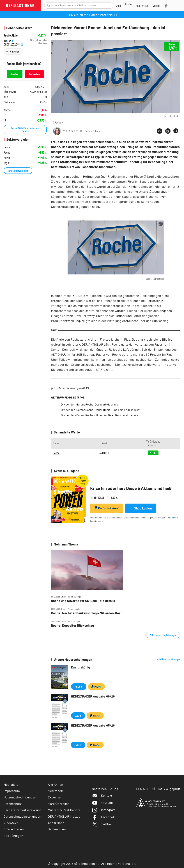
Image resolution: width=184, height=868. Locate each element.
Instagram (104, 810)
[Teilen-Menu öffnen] (160, 131)
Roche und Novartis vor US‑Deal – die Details (83, 601)
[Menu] (175, 6)
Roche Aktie (11, 35)
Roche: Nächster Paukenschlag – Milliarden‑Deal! (87, 613)
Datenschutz (13, 804)
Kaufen (15, 74)
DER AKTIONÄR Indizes (64, 816)
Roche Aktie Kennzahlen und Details (25, 130)
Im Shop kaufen (141, 508)
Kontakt (102, 795)
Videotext (11, 823)
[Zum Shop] (118, 6)
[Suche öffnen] (49, 5)
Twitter (102, 824)
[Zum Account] (128, 4)
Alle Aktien (55, 784)
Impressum (12, 791)
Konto (176, 517)
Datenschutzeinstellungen (22, 816)
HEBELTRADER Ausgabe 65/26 (93, 725)
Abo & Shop (56, 823)
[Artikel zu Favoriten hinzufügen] (176, 131)
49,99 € (79, 686)
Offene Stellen (14, 829)
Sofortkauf (107, 508)
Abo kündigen (13, 836)
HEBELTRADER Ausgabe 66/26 (93, 696)
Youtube (102, 803)
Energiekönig (80, 667)
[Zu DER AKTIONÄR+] (142, 6)
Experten (54, 797)
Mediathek (55, 791)
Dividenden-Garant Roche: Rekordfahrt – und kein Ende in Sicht (101, 410)
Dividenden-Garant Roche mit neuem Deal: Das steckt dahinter (100, 415)
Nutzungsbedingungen (20, 797)
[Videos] (156, 6)
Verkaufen (34, 74)
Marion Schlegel (93, 131)
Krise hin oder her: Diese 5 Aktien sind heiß (131, 488)
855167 (9, 40)
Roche (58, 122)
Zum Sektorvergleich (18, 171)
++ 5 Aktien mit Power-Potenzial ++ (92, 15)
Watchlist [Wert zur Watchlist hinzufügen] (14, 51)
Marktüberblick (58, 804)
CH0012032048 (13, 44)
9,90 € (78, 716)
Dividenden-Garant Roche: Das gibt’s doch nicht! (91, 404)
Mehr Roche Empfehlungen (163, 635)
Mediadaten (12, 784)
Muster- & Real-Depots (64, 810)
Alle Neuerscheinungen (169, 659)
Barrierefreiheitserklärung (23, 810)
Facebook (103, 817)
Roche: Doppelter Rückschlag (73, 626)
